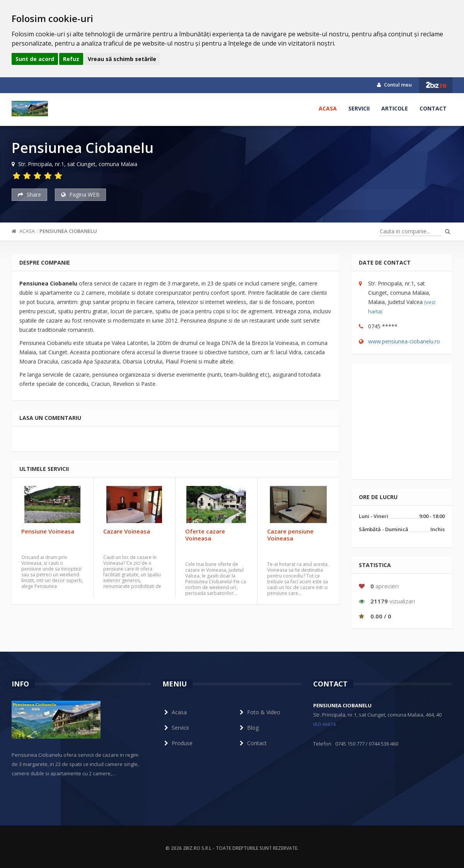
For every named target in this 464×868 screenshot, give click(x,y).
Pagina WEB (80, 194)
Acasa (328, 108)
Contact (433, 108)
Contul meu (394, 85)
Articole (395, 108)
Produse (177, 743)
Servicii (359, 108)
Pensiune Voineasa (48, 531)
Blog (248, 728)
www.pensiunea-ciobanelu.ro (404, 341)
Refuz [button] (71, 59)
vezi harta (325, 724)
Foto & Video (259, 712)
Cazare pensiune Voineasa (290, 535)
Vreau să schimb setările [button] (122, 59)
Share (29, 194)
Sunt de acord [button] (35, 59)
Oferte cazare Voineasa (205, 535)
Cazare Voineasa (127, 531)
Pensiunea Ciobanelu (68, 231)
